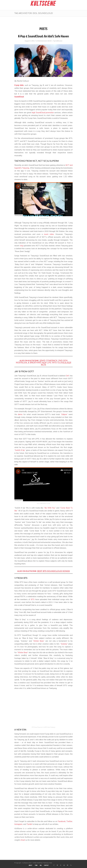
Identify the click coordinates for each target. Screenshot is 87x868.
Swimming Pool (44, 218)
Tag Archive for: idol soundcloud (34, 13)
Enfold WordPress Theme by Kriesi (42, 863)
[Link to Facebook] (54, 865)
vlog (22, 246)
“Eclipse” (64, 414)
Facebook (62, 821)
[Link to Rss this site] (71, 865)
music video (49, 234)
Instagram (18, 824)
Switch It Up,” (20, 450)
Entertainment (42, 41)
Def (67, 376)
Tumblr (29, 824)
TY (39, 218)
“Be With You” (50, 508)
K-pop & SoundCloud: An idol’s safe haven (43, 36)
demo (20, 414)
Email (23, 840)
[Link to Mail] (68, 865)
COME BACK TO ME (45, 504)
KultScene (59, 41)
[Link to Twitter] (57, 865)
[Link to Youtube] (64, 865)
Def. (38, 504)
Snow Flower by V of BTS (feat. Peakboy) (45, 727)
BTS (33, 599)
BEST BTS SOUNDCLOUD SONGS (54, 571)
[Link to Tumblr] (61, 865)
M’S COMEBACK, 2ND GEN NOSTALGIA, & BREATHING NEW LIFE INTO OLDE (43, 363)
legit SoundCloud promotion (43, 112)
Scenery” (64, 644)
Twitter (69, 821)
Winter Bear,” (39, 641)
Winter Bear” (23, 652)
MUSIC (50, 41)
